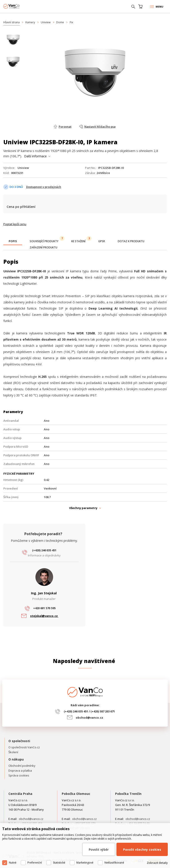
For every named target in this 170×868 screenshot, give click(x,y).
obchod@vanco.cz (89, 718)
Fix (71, 22)
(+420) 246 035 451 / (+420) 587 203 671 (89, 711)
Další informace (35, 156)
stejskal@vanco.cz (44, 616)
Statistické (59, 863)
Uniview (46, 22)
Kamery (30, 22)
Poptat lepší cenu (15, 224)
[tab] (13, 242)
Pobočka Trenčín (128, 794)
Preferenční (35, 863)
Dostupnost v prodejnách (44, 187)
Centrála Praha (20, 794)
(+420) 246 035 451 (44, 550)
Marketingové (85, 863)
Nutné (13, 863)
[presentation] (13, 241)
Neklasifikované (114, 863)
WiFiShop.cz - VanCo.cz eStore (20, 6)
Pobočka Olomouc (76, 794)
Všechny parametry (83, 508)
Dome (60, 22)
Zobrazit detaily (157, 863)
